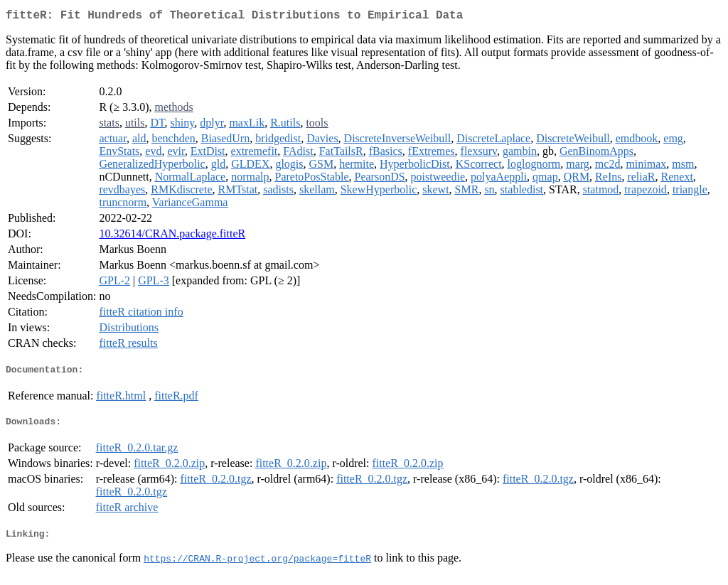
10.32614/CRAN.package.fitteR (172, 236)
